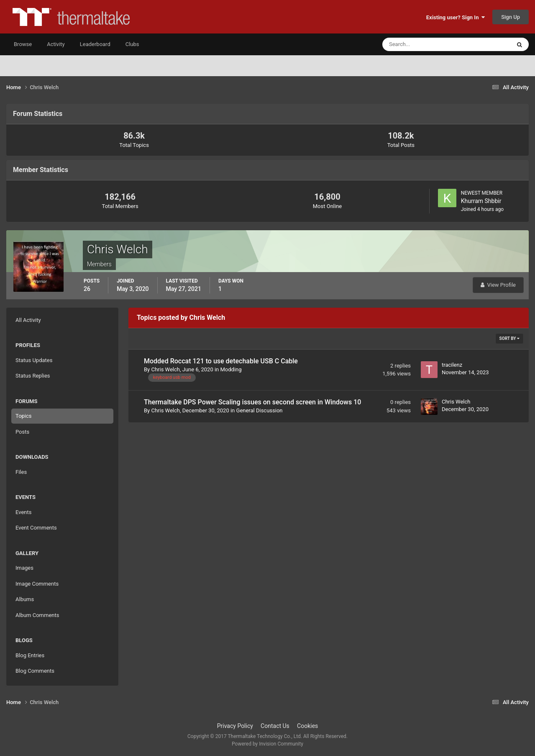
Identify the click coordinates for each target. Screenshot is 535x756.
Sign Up (511, 17)
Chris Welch (165, 369)
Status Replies (33, 376)
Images (24, 568)
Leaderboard (95, 44)
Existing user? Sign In (456, 17)
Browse (23, 44)
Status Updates (34, 360)
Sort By (509, 338)
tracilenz (452, 365)
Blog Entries (30, 655)
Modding (231, 369)
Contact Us (275, 726)
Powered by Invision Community (267, 744)
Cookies (307, 726)
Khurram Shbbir (481, 201)
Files (21, 472)
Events (23, 512)
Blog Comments (35, 671)
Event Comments (36, 528)
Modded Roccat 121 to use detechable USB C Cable (221, 361)
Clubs (132, 44)
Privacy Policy (235, 726)
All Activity (28, 320)
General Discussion (260, 410)
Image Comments (37, 584)
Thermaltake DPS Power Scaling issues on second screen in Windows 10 (252, 402)
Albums (25, 599)
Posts (22, 432)
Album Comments (37, 615)
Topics (24, 416)
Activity (56, 44)
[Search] (421, 44)
